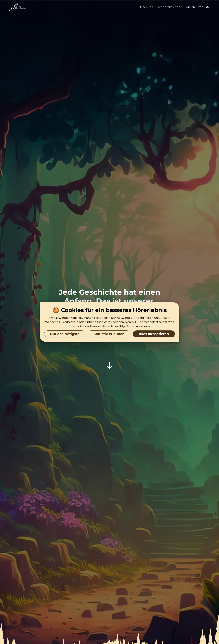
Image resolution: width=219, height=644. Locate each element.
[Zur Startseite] (18, 7)
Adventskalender (169, 7)
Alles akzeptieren (154, 334)
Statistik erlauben (109, 334)
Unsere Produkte (198, 7)
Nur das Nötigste (65, 334)
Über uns (147, 7)
